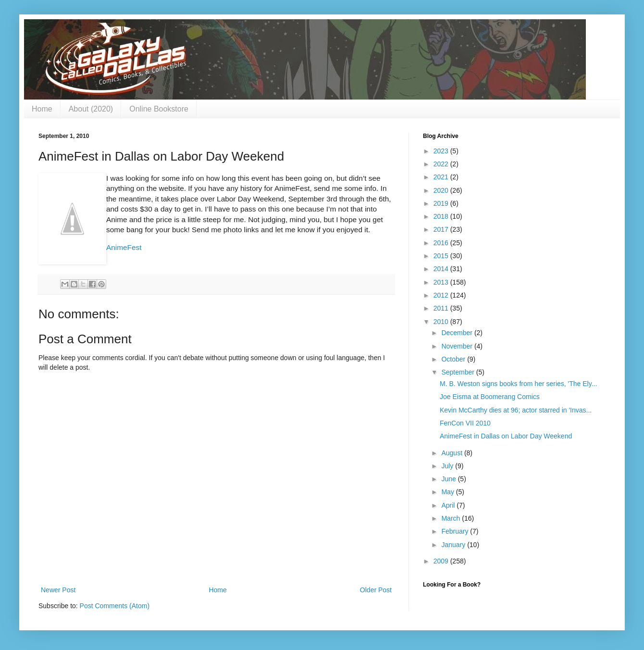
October (454, 359)
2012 (442, 295)
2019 (442, 203)
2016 (442, 243)
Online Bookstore (159, 109)
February (456, 531)
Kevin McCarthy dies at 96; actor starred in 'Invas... (516, 410)
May (448, 492)
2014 (442, 269)
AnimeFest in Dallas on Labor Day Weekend (506, 436)
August (452, 453)
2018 (442, 216)
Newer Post (58, 590)
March (452, 518)
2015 (442, 256)
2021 (442, 177)
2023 (442, 151)
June (449, 479)
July (448, 466)
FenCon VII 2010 (465, 423)
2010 (442, 322)
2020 (442, 190)
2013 (442, 282)
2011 (442, 308)
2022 (442, 164)
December (458, 333)
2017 (442, 229)
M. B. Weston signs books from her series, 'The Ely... (518, 384)
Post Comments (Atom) (115, 606)
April (449, 505)
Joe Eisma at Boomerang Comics (490, 397)
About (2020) (91, 109)
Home (42, 109)
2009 (442, 561)
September (458, 372)
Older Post (376, 590)
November (458, 346)
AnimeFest (124, 247)
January (454, 545)
